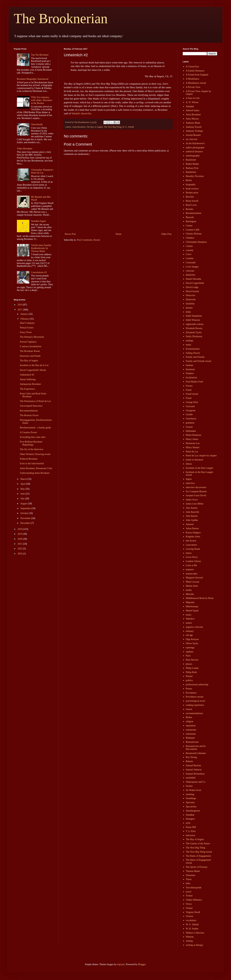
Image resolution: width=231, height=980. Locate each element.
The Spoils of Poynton (197, 867)
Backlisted (191, 160)
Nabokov (190, 619)
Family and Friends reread (199, 361)
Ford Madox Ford (194, 382)
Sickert (189, 786)
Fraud (189, 390)
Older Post (167, 234)
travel (189, 892)
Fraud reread (192, 394)
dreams (189, 308)
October (25, 513)
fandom (190, 365)
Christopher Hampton (196, 242)
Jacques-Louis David (196, 495)
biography (191, 184)
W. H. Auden (192, 929)
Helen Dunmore (194, 435)
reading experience (195, 705)
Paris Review (192, 660)
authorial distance (194, 152)
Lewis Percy (192, 557)
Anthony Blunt (193, 123)
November (26, 518)
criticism (190, 271)
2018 (20, 529)
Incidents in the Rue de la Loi (34, 365)
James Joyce (192, 500)
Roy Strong (191, 757)
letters (189, 553)
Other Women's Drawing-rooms (35, 454)
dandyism (190, 275)
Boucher (190, 197)
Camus (189, 226)
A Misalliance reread (196, 83)
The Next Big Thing (113, 127)
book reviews (192, 189)
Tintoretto (191, 875)
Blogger (142, 964)
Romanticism (192, 742)
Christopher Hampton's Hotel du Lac (42, 171)
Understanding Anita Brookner (35, 473)
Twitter (189, 896)
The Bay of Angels (95, 127)
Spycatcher (191, 807)
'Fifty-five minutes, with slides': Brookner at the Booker (42, 100)
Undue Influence (194, 900)
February (25, 319)
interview (190, 483)
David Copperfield (195, 283)
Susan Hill (191, 827)
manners (190, 570)
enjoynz (121, 964)
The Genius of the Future (198, 844)
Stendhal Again (38, 221)
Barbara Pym (192, 168)
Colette (189, 246)
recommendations (194, 713)
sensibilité (191, 778)
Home (119, 234)
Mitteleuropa (192, 606)
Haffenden (191, 431)
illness (189, 464)
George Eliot (192, 402)
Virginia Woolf (193, 912)
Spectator (190, 802)
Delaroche (191, 299)
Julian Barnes (192, 528)
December (26, 523)
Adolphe (190, 106)
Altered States (193, 110)
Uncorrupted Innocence (31, 406)
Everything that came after (33, 437)
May (23, 489)
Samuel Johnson (194, 770)
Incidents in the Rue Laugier (200, 468)
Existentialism (193, 349)
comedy (190, 250)
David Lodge (192, 287)
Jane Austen (192, 508)
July (23, 499)
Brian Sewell (192, 201)
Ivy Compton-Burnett (196, 491)
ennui (189, 345)
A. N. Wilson (192, 102)
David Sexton (192, 291)
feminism (190, 369)
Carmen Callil (193, 230)
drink (188, 312)
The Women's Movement (32, 337)
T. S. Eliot (191, 831)
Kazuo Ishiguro (193, 533)
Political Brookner (29, 459)
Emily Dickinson (194, 336)
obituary (190, 631)
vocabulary (191, 920)
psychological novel (195, 701)
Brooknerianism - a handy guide (35, 428)
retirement (191, 734)
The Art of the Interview (32, 449)
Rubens (189, 761)
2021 (20, 544)
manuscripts (192, 574)
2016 (20, 305)
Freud (189, 398)
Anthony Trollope (194, 131)
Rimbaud (190, 738)
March (24, 479)
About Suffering (28, 379)
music (189, 615)
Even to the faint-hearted (32, 463)
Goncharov (191, 419)
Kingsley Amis (193, 537)
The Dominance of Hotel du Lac (36, 401)
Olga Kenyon (192, 639)
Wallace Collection (195, 933)
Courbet (190, 258)
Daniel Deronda (194, 279)
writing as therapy (195, 945)
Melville (190, 594)
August (24, 504)
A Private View (193, 87)
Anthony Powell (194, 127)
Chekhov (190, 238)
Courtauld (191, 263)
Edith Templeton (194, 316)
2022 (20, 549)
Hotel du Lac (192, 452)
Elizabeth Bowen (194, 328)
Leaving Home (193, 549)
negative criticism (194, 627)
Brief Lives (191, 205)
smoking (190, 794)
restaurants (191, 730)
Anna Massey (192, 119)
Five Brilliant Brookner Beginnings (31, 443)
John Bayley (192, 516)
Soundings (191, 798)
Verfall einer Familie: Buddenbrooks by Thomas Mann (41, 248)
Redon (189, 717)
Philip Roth (191, 672)
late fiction (191, 541)
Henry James (192, 439)
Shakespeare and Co (196, 782)
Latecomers (191, 545)
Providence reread (195, 697)
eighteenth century (195, 324)
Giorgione (191, 410)
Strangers (190, 819)
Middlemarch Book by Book (200, 598)
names (189, 623)
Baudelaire (191, 172)
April (23, 484)
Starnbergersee (193, 811)
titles (188, 883)
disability (190, 304)
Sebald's (81, 113)
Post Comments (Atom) (89, 240)
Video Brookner (25, 149)
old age (189, 635)
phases (189, 664)
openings (190, 648)
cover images (192, 267)
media (189, 590)
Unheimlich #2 (27, 375)
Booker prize (192, 193)
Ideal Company (27, 323)
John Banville (192, 512)
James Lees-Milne (195, 504)
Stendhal (190, 815)
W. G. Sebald (128, 127)
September (26, 508)
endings (190, 341)
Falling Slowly (193, 353)
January (24, 314)
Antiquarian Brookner (30, 384)
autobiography (193, 156)
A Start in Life (193, 98)
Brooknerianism (194, 213)
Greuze (189, 427)
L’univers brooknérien (31, 346)
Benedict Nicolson (195, 176)
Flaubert (190, 373)
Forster (189, 386)
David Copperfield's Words (33, 370)
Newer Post (70, 234)
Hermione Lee (193, 443)
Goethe (189, 414)
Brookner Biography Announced (33, 79)
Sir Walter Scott (194, 790)
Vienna (189, 908)
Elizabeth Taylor (194, 332)
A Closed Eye (192, 67)
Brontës (190, 209)
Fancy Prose (26, 332)
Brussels (190, 217)
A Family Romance (195, 71)
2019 (20, 534)
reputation (191, 726)
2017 (20, 310)
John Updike (192, 520)
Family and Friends (195, 357)
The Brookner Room (30, 351)
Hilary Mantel (193, 447)
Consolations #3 (39, 272)
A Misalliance (193, 79)
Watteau (190, 937)
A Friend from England (197, 75)
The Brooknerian (61, 18)
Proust (189, 689)
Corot (189, 254)
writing (189, 941)
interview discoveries (196, 487)
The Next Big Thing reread (199, 852)
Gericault (190, 406)
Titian (189, 879)
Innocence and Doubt (30, 356)
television (190, 835)
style (188, 823)
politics (189, 680)
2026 (20, 554)
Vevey (189, 904)
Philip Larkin (192, 668)
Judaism (190, 524)
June (23, 494)
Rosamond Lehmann (196, 753)
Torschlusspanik (194, 888)
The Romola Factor (29, 415)
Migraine (190, 602)
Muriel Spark (192, 611)
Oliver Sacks (192, 643)
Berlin (189, 180)
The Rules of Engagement (198, 856)
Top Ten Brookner (40, 55)
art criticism (192, 139)
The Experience (27, 389)
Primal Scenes (27, 328)
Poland (189, 676)
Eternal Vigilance (28, 342)
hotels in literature (195, 460)
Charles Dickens (194, 234)
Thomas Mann (193, 871)
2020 (20, 539)
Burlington (191, 221)
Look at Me (191, 565)
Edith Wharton (193, 320)
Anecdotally (37, 124)
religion (190, 721)
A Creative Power (28, 432)
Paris (188, 656)
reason (189, 709)
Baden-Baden (192, 164)
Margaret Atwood (194, 578)
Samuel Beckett (193, 765)
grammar (190, 423)
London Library (194, 561)
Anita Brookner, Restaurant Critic (36, 468)
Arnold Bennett (193, 135)
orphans (190, 652)
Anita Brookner (79, 127)
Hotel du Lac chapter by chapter (201, 456)
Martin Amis (192, 586)
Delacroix (191, 295)
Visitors (190, 916)
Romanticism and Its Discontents (196, 748)
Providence (191, 693)
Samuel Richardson (195, 774)
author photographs (195, 148)
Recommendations (29, 411)
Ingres (189, 479)
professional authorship (197, 684)
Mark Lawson (193, 582)
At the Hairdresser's (195, 143)
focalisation (191, 378)
